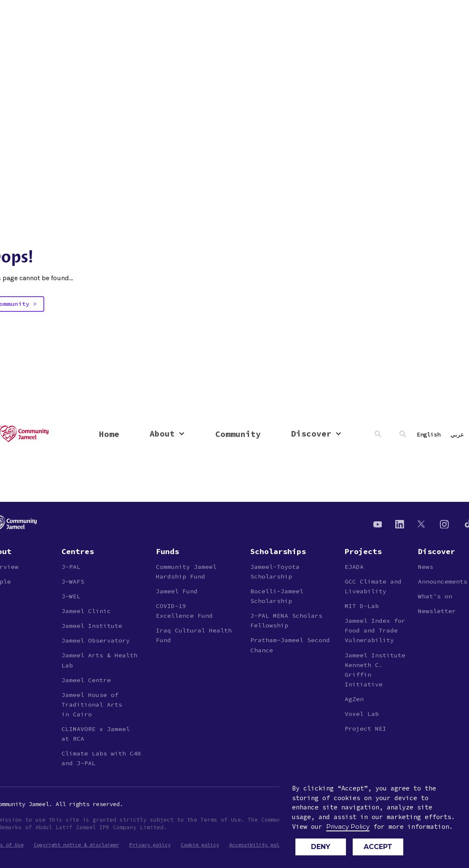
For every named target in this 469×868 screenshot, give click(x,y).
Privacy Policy (348, 826)
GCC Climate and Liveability (373, 586)
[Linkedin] (400, 524)
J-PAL (71, 567)
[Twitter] (422, 524)
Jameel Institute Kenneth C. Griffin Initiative (375, 670)
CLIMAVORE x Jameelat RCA (96, 734)
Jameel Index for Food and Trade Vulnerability (375, 630)
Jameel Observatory (96, 640)
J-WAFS (73, 581)
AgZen (354, 699)
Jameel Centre (86, 680)
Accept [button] (378, 847)
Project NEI (366, 729)
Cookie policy (200, 845)
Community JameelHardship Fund (186, 572)
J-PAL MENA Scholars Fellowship (286, 620)
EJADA (354, 567)
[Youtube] (378, 524)
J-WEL (71, 596)
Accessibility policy (259, 845)
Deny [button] (321, 847)
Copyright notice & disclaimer (76, 845)
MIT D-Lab (362, 606)
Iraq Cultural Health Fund (194, 635)
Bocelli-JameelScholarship (277, 596)
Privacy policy (150, 845)
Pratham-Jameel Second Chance (290, 645)
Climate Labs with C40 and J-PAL (101, 758)
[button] (167, 434)
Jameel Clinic (86, 611)
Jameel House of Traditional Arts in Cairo (92, 705)
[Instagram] (444, 524)
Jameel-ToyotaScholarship (275, 572)
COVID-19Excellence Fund (184, 611)
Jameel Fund (177, 591)
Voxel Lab (362, 714)
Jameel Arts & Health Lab (99, 660)
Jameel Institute (92, 626)
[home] (44, 434)
